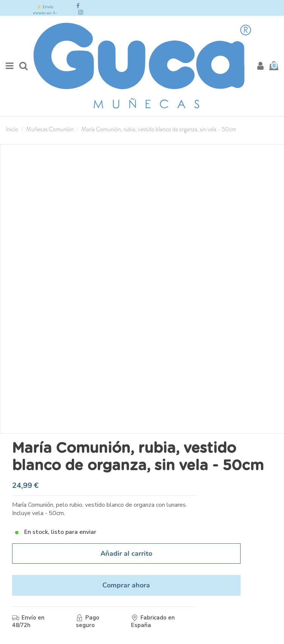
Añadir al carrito (126, 554)
